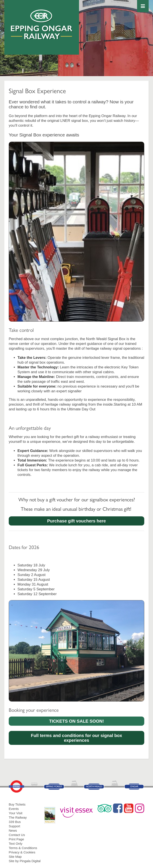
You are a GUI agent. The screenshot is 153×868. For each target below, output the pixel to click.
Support (15, 826)
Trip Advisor (105, 808)
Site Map (15, 857)
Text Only (16, 844)
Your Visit (16, 813)
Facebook (118, 808)
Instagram (140, 808)
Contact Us (17, 835)
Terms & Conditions (23, 848)
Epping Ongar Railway (42, 25)
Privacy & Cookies (22, 852)
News (13, 830)
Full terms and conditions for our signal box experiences (77, 738)
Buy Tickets (17, 804)
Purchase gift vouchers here (76, 521)
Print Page (16, 839)
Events (14, 809)
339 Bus (15, 822)
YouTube (129, 808)
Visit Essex (78, 810)
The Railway (18, 817)
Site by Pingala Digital (25, 861)
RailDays (51, 813)
